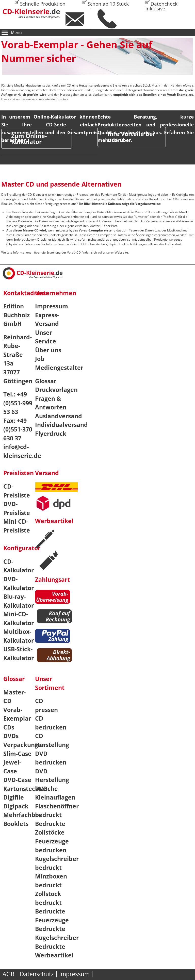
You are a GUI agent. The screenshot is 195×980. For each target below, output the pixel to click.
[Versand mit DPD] (58, 505)
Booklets (16, 824)
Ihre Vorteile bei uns (131, 137)
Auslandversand (59, 416)
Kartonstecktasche (31, 789)
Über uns (48, 350)
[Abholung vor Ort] (56, 656)
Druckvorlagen (56, 390)
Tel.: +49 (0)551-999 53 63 (18, 403)
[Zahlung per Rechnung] (56, 617)
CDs (9, 727)
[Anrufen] (110, 19)
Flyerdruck (51, 434)
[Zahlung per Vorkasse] (55, 598)
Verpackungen (24, 745)
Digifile (14, 797)
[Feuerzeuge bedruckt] (49, 560)
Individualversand (61, 425)
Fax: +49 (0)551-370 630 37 (18, 429)
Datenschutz (37, 974)
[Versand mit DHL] (56, 489)
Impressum (52, 306)
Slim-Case (17, 754)
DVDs (11, 736)
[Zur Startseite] (35, 14)
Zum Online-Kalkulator (29, 139)
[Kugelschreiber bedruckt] (45, 539)
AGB (9, 974)
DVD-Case (17, 780)
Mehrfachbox (23, 815)
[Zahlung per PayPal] (55, 637)
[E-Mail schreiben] (78, 20)
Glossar (46, 381)
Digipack (16, 806)
